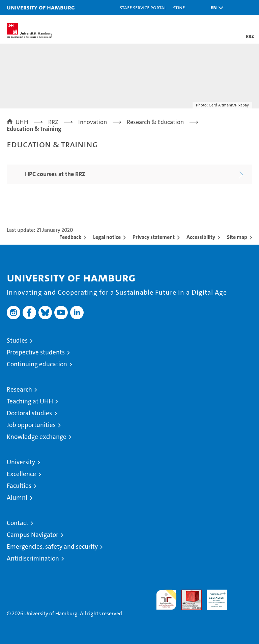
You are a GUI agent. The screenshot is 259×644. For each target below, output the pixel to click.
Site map (237, 237)
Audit (188, 593)
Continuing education (37, 364)
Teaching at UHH (30, 401)
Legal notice (107, 237)
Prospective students (36, 352)
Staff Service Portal (143, 7)
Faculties (19, 486)
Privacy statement (154, 237)
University (21, 462)
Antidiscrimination (33, 558)
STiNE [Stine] (179, 7)
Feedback (70, 237)
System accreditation (242, 597)
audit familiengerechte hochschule (166, 600)
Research (19, 389)
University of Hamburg (41, 7)
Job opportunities (31, 425)
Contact (18, 523)
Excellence (21, 474)
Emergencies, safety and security (52, 547)
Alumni (17, 498)
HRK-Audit (213, 597)
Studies (17, 340)
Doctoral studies (29, 413)
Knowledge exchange (37, 437)
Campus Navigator (33, 535)
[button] (215, 8)
